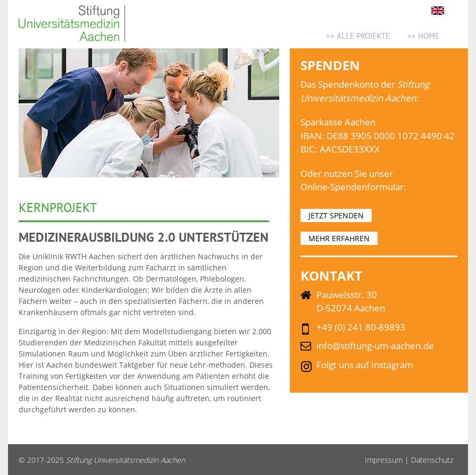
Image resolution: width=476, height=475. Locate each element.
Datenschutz (432, 460)
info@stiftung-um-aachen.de (375, 346)
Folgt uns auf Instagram (365, 365)
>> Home (423, 36)
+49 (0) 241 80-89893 (361, 327)
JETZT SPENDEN (336, 215)
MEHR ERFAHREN (339, 238)
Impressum (384, 460)
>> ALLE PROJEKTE (358, 36)
